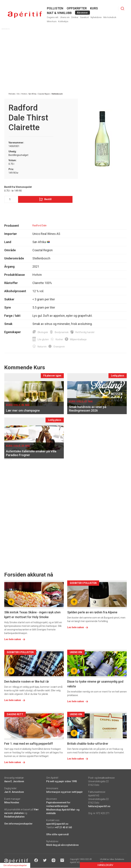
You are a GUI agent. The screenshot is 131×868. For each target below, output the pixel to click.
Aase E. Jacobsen (14, 781)
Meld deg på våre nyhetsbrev (62, 845)
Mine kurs (52, 21)
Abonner (82, 13)
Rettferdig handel (85, 332)
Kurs (94, 8)
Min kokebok (110, 17)
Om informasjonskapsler (18, 824)
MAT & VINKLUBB (59, 13)
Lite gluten (43, 339)
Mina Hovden (12, 803)
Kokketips (63, 21)
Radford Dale (39, 225)
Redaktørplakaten (14, 817)
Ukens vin (65, 17)
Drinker (75, 17)
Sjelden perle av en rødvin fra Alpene (92, 612)
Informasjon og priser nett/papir (64, 792)
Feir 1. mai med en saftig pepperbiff (29, 744)
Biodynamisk (62, 332)
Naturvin (42, 347)
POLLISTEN (55, 8)
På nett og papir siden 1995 (62, 781)
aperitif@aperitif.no (57, 824)
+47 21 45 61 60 (63, 827)
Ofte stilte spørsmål (57, 834)
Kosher (59, 339)
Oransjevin (59, 347)
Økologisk (43, 332)
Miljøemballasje (78, 339)
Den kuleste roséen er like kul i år (27, 681)
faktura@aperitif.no (99, 806)
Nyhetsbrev (96, 17)
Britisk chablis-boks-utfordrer (88, 744)
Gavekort (84, 17)
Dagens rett (53, 17)
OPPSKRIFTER (77, 8)
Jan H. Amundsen (14, 792)
